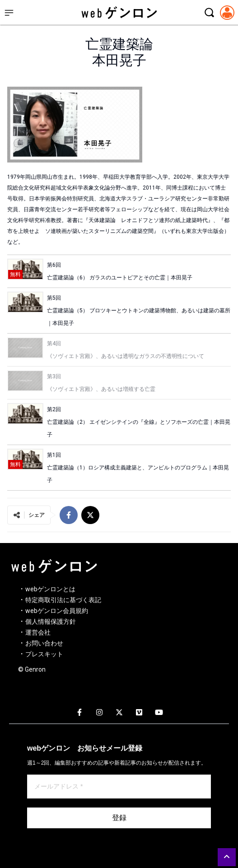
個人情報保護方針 (51, 622)
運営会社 (38, 632)
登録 (119, 818)
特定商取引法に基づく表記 (63, 600)
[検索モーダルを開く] (209, 13)
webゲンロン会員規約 (57, 611)
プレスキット (44, 654)
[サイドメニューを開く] (9, 13)
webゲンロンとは (50, 589)
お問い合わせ (44, 643)
